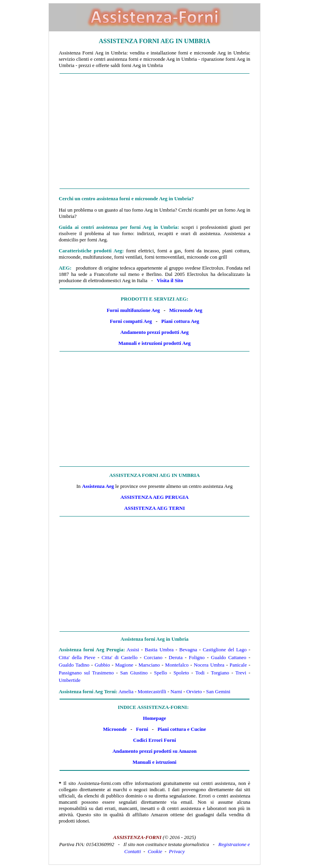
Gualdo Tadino (74, 665)
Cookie (155, 851)
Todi (200, 673)
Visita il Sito (170, 280)
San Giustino (134, 673)
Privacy (177, 851)
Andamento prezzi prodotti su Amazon (154, 751)
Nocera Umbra (209, 665)
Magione (124, 665)
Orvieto (194, 691)
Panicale (238, 665)
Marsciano (149, 665)
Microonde (115, 729)
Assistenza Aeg (98, 486)
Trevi (241, 673)
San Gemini (218, 691)
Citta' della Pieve (77, 657)
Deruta (176, 657)
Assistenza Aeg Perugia (154, 497)
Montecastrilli (152, 691)
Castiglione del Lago (225, 650)
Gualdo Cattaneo (229, 657)
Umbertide (70, 680)
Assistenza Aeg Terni (154, 508)
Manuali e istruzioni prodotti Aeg (154, 343)
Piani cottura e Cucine (182, 729)
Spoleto (181, 673)
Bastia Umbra (159, 650)
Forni (142, 729)
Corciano (153, 657)
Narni (176, 691)
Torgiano (220, 673)
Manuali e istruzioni (155, 762)
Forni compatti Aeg (131, 321)
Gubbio (102, 665)
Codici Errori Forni (155, 740)
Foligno (197, 657)
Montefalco (177, 665)
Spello (160, 673)
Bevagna (188, 650)
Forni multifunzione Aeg (133, 310)
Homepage (154, 718)
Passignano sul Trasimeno (86, 673)
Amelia (126, 691)
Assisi (133, 650)
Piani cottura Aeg (180, 321)
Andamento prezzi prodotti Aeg (154, 332)
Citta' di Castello (119, 657)
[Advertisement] (154, 131)
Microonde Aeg (186, 310)
